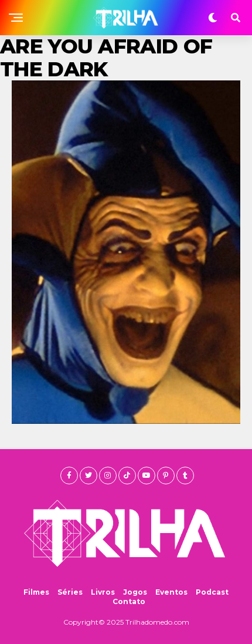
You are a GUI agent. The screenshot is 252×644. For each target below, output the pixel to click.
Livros (103, 592)
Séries (70, 592)
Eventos (171, 592)
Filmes (36, 592)
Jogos (135, 592)
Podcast (212, 592)
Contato (129, 601)
